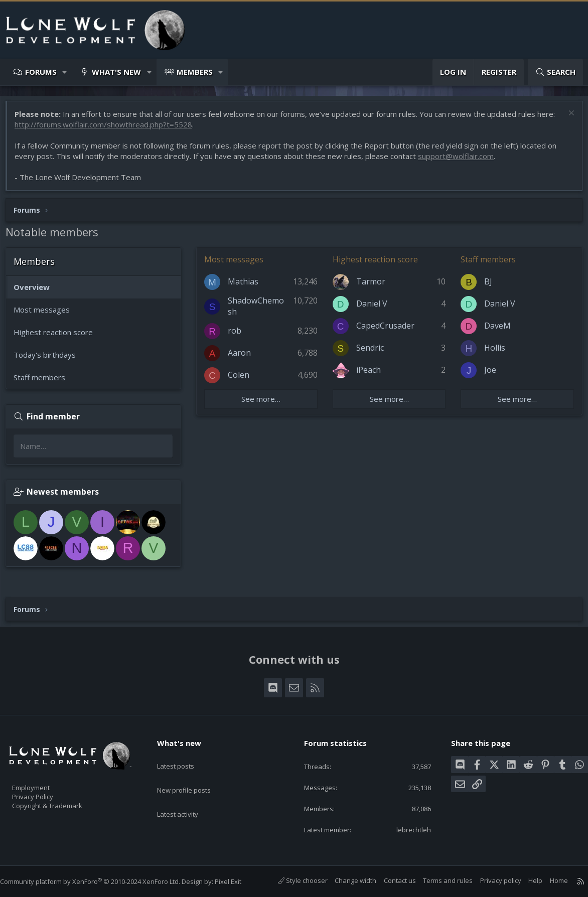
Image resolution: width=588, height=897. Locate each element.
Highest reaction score (58, 337)
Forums (41, 72)
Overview (37, 292)
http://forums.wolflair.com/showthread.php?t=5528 (108, 129)
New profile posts (193, 775)
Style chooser (293, 881)
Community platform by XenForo (100, 881)
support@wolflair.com (461, 161)
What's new (116, 72)
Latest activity (187, 795)
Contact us (390, 881)
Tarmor (372, 286)
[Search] (555, 72)
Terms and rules (438, 881)
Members (195, 72)
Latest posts (184, 756)
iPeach (370, 375)
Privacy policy (491, 881)
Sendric (372, 353)
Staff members (44, 382)
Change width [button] (345, 881)
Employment (44, 781)
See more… (264, 404)
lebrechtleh (407, 829)
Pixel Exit (238, 881)
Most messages (47, 315)
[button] (65, 72)
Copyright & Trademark (63, 802)
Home (549, 881)
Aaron (244, 358)
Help (525, 881)
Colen (244, 380)
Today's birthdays (50, 360)
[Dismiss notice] (565, 119)
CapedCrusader (387, 331)
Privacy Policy (46, 792)
